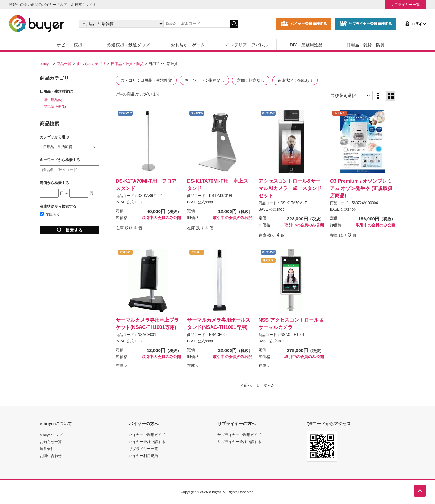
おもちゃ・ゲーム (188, 45)
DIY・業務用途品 (306, 45)
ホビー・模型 (70, 45)
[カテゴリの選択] (121, 24)
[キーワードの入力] (197, 24)
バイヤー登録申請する (147, 442)
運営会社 (47, 449)
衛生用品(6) (53, 100)
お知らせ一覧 (51, 442)
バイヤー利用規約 (143, 456)
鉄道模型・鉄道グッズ (128, 45)
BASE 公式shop (129, 202)
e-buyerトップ (51, 435)
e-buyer (46, 64)
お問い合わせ (51, 456)
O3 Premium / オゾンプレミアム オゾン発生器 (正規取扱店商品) (361, 188)
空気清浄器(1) (55, 106)
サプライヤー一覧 (405, 4)
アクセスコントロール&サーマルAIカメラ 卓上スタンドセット (290, 188)
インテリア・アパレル (247, 45)
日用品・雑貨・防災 (365, 45)
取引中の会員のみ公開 (161, 218)
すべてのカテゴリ (91, 64)
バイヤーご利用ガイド (147, 435)
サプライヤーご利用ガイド (239, 435)
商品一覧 (64, 64)
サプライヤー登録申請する (239, 442)
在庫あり (50, 214)
